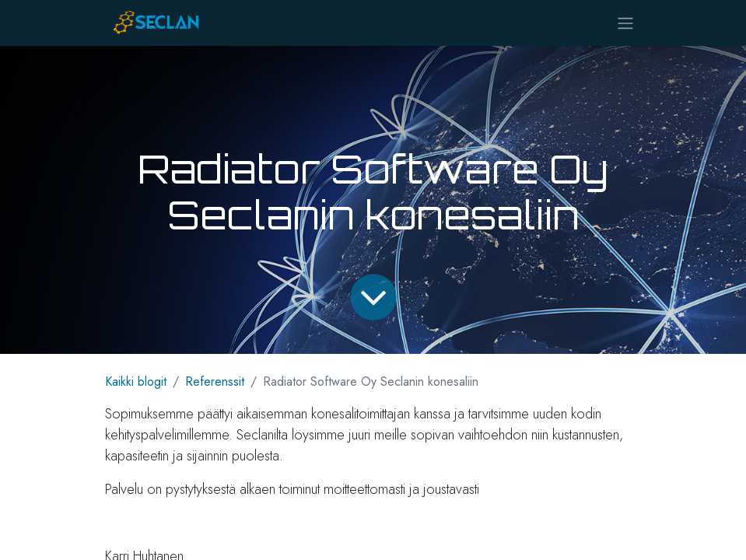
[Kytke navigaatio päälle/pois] (625, 23)
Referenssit (215, 381)
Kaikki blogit (136, 381)
